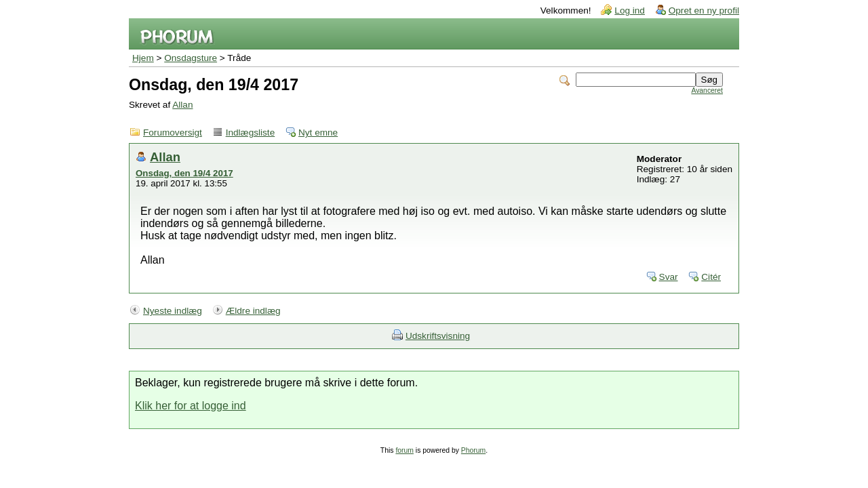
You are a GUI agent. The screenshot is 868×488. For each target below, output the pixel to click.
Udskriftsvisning (438, 336)
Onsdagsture (191, 58)
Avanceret (707, 90)
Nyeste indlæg (173, 311)
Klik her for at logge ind (191, 406)
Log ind (630, 11)
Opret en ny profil (704, 11)
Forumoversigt (173, 133)
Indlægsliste (251, 133)
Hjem (143, 58)
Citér (711, 277)
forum (405, 450)
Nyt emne (318, 133)
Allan (182, 105)
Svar (669, 277)
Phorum (473, 450)
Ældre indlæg (253, 311)
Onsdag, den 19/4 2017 (184, 173)
